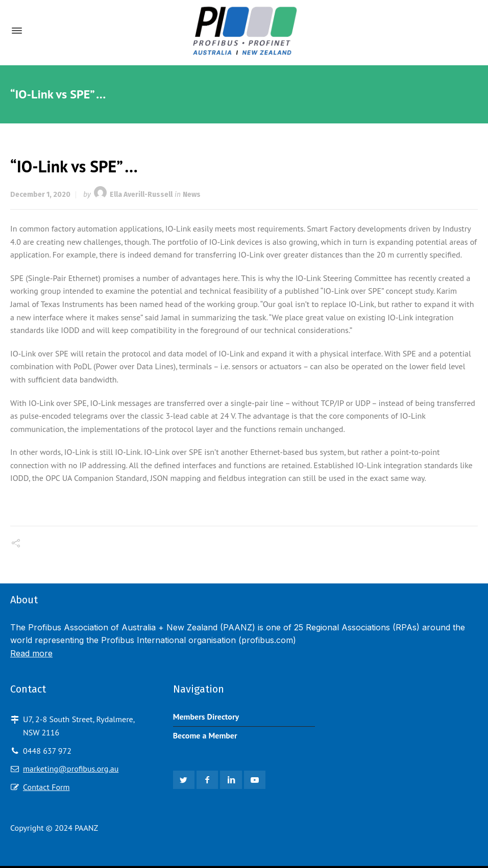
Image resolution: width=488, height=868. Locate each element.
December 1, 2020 (40, 195)
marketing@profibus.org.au (71, 769)
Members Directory (206, 717)
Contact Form (46, 787)
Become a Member (205, 735)
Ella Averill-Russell (141, 195)
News (192, 195)
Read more (31, 653)
